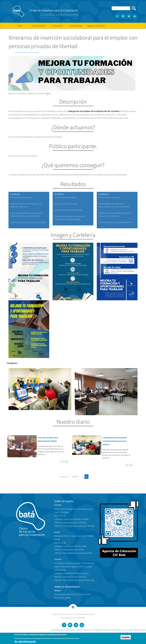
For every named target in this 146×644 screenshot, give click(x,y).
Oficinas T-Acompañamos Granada (70, 577)
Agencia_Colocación (96, 26)
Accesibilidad (57, 630)
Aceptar (126, 637)
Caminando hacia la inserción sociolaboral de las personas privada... (115, 441)
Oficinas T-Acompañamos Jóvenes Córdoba (74, 526)
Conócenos (57, 26)
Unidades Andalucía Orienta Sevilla (70, 546)
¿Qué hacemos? (38, 26)
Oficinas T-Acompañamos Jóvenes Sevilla (73, 553)
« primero (63, 477)
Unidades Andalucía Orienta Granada (71, 573)
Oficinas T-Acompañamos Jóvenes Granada (74, 580)
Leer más (64, 462)
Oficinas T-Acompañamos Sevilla (69, 550)
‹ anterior (75, 477)
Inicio (20, 26)
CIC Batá (102, 499)
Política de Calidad (92, 630)
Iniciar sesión (140, 630)
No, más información (25, 641)
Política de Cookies (73, 630)
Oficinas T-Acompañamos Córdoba (70, 522)
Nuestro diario (76, 26)
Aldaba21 (81, 618)
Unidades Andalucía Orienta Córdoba (72, 519)
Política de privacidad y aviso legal (117, 630)
